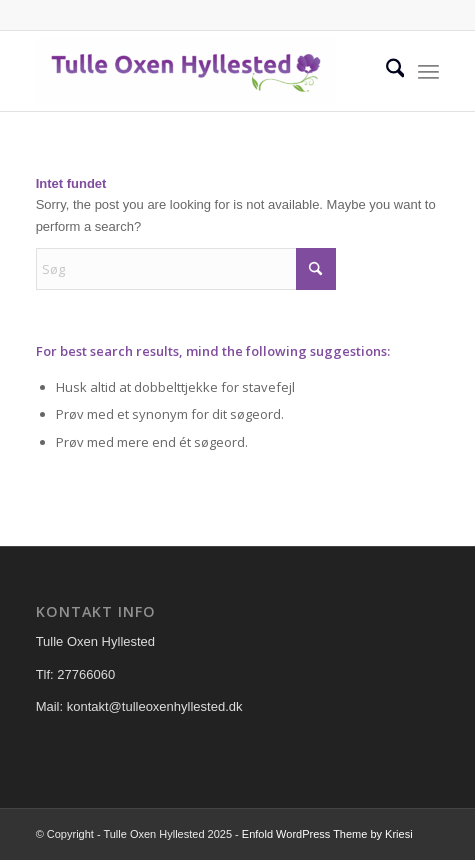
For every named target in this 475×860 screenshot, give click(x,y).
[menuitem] (385, 71)
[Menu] (428, 71)
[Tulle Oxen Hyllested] (197, 71)
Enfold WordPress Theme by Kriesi (327, 834)
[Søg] (385, 71)
